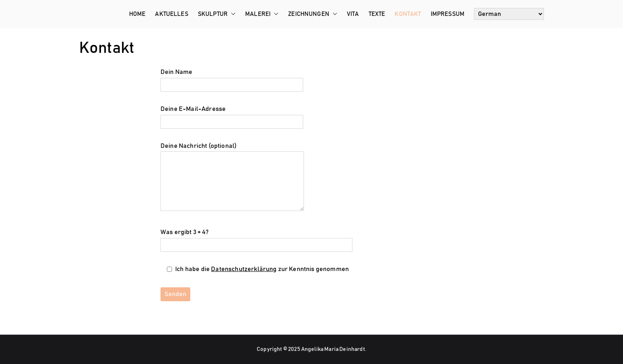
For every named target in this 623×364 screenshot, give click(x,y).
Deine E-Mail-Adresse (232, 115)
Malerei (262, 14)
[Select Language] (509, 14)
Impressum (448, 14)
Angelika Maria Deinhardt (333, 349)
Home (137, 14)
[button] (232, 14)
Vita (353, 14)
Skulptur (217, 14)
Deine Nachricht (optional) (232, 178)
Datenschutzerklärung (244, 269)
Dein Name (232, 78)
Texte (377, 14)
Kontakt (408, 14)
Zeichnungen (313, 14)
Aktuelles (171, 14)
